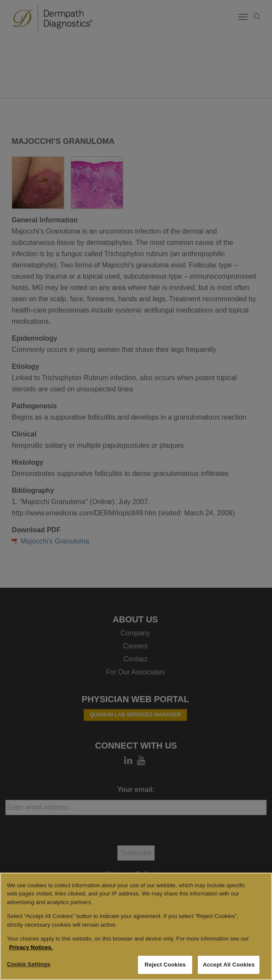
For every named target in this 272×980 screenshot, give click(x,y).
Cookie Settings (29, 964)
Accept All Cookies (229, 965)
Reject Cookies (165, 965)
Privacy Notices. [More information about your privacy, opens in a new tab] (31, 947)
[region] (136, 926)
